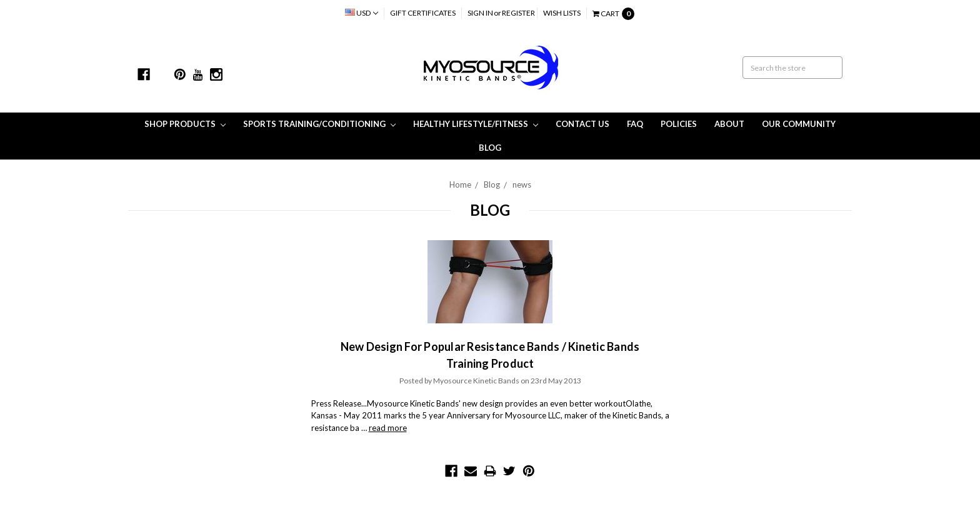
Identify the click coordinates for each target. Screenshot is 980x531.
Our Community (799, 124)
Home (460, 185)
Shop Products (185, 124)
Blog (490, 148)
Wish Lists (562, 13)
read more (388, 428)
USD (362, 13)
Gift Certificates (423, 13)
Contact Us (582, 124)
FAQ (635, 124)
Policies (679, 124)
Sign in (480, 13)
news (522, 185)
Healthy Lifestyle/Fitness (476, 124)
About (729, 124)
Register (518, 13)
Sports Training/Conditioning (319, 124)
